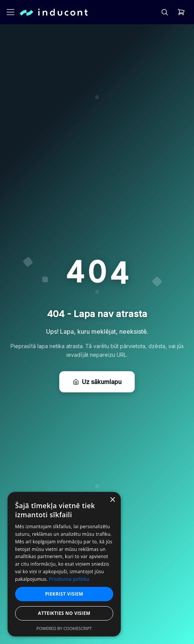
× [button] (112, 500)
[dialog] (64, 564)
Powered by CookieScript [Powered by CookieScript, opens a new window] (64, 628)
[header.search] (165, 12)
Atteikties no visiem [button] (64, 613)
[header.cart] (181, 12)
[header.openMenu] (11, 12)
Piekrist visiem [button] (64, 594)
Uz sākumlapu (97, 382)
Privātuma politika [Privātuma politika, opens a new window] (69, 579)
